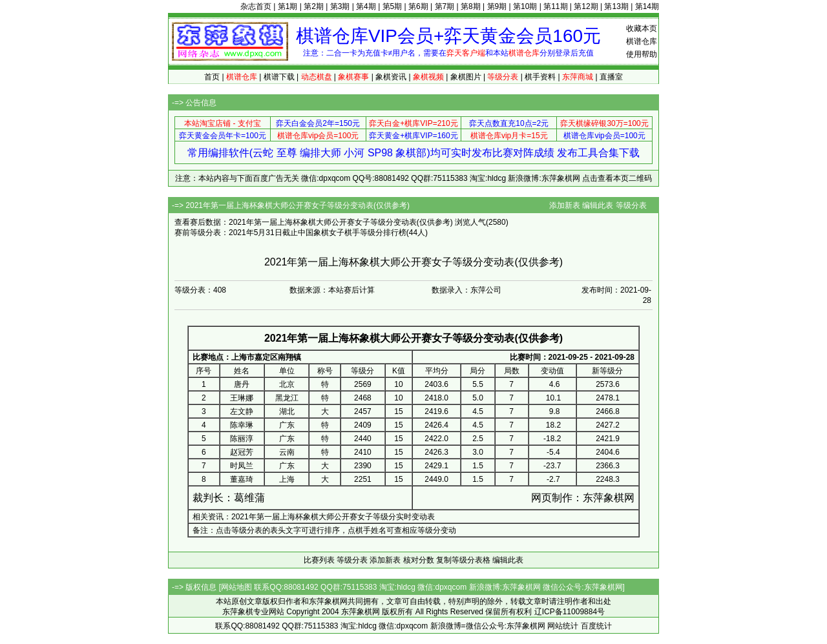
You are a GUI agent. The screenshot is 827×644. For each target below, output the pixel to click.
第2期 (314, 6)
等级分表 (631, 205)
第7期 (445, 6)
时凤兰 (242, 466)
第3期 (340, 6)
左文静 (242, 411)
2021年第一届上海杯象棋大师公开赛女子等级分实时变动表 (333, 517)
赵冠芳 (242, 452)
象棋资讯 (391, 77)
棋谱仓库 (642, 41)
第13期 (616, 6)
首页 (212, 77)
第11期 (555, 6)
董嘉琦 (242, 479)
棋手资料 (540, 77)
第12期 (586, 6)
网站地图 (236, 587)
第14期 (647, 6)
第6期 (418, 6)
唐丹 (242, 384)
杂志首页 (256, 6)
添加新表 (565, 205)
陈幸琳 (242, 425)
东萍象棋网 (609, 498)
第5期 (393, 6)
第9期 (497, 6)
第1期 (288, 6)
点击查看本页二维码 (617, 178)
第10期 (525, 6)
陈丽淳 (242, 439)
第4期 (366, 6)
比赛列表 (319, 560)
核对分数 (419, 560)
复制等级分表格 (463, 560)
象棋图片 (466, 77)
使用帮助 (642, 54)
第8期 (471, 6)
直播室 (611, 77)
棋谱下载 (279, 77)
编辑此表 (598, 205)
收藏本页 (642, 28)
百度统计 (596, 626)
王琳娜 (242, 398)
